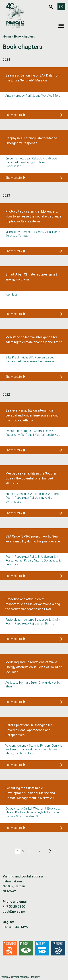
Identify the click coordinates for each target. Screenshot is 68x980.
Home (7, 36)
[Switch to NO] (61, 7)
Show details (15, 115)
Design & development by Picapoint (20, 977)
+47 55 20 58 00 (14, 906)
